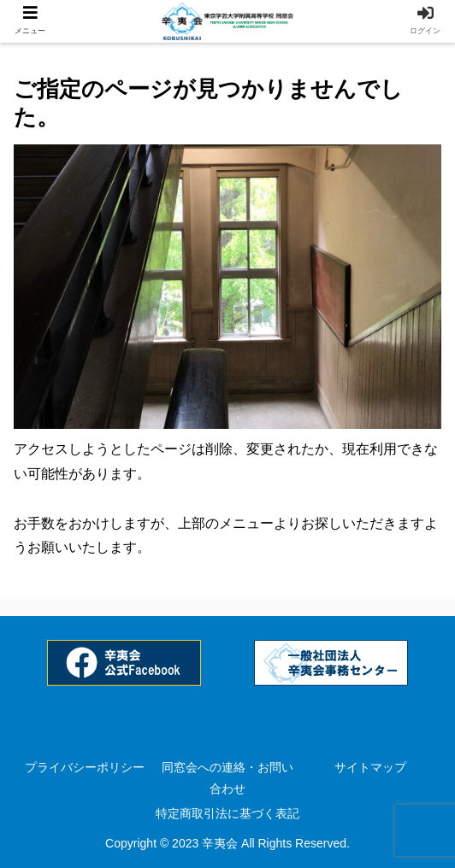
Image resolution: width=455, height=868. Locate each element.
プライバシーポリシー (85, 767)
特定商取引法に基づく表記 (227, 813)
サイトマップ (370, 767)
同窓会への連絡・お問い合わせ (227, 778)
